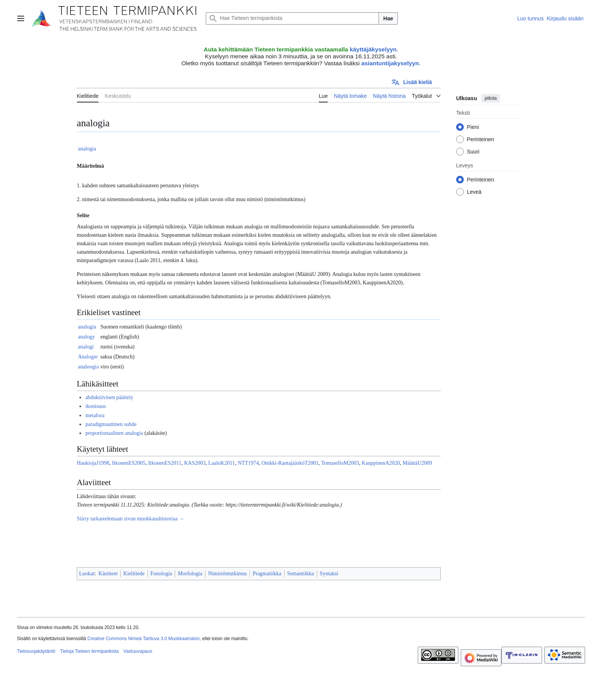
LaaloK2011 (221, 463)
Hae (388, 18)
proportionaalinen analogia (114, 433)
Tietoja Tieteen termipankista (89, 651)
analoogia (88, 367)
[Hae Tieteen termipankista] (292, 18)
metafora (95, 415)
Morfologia (190, 574)
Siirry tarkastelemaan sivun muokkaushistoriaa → (131, 519)
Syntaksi (329, 574)
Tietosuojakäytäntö (36, 651)
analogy (86, 337)
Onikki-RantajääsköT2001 (290, 463)
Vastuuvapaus (138, 651)
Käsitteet (108, 574)
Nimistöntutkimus (227, 574)
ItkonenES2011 (165, 463)
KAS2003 (195, 463)
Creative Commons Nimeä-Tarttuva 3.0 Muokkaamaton (143, 639)
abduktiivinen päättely (109, 397)
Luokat (87, 574)
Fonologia (161, 574)
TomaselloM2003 (340, 463)
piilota (490, 98)
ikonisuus (96, 406)
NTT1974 (248, 463)
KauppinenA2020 (381, 463)
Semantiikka (301, 574)
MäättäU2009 (418, 463)
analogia (87, 149)
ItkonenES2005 (129, 463)
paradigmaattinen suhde (111, 424)
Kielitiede (134, 574)
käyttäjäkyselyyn (373, 49)
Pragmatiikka (267, 574)
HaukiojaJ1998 (93, 463)
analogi (86, 347)
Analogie (88, 357)
